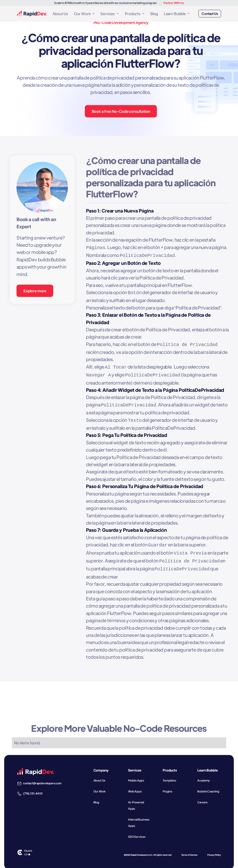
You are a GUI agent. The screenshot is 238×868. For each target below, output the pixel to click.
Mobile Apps (136, 775)
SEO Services (137, 831)
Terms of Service (189, 849)
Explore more (35, 291)
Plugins (167, 786)
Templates (169, 775)
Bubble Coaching (208, 786)
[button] (84, 14)
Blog (154, 14)
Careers (202, 797)
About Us (60, 14)
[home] (32, 14)
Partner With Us (174, 3)
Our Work (100, 786)
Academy (204, 775)
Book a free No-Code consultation (121, 111)
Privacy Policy (214, 849)
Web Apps (135, 786)
